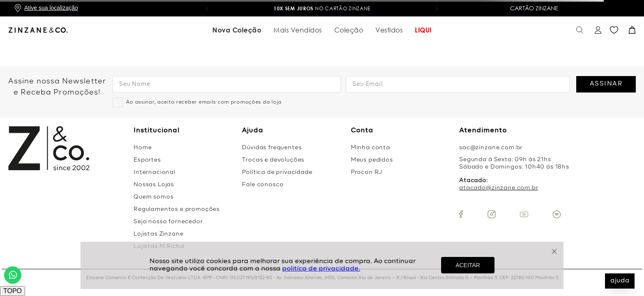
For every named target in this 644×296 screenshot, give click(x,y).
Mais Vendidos (298, 30)
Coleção (349, 30)
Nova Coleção (237, 30)
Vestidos (389, 30)
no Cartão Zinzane (325, 8)
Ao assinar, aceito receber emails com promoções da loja (204, 102)
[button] (207, 8)
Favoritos (614, 30)
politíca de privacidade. (321, 269)
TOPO (13, 291)
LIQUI (423, 30)
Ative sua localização (51, 8)
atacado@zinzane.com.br (499, 188)
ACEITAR (468, 265)
